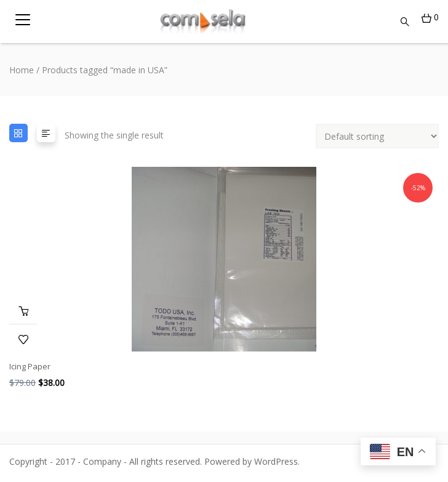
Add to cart (23, 310)
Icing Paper (30, 366)
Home (22, 70)
